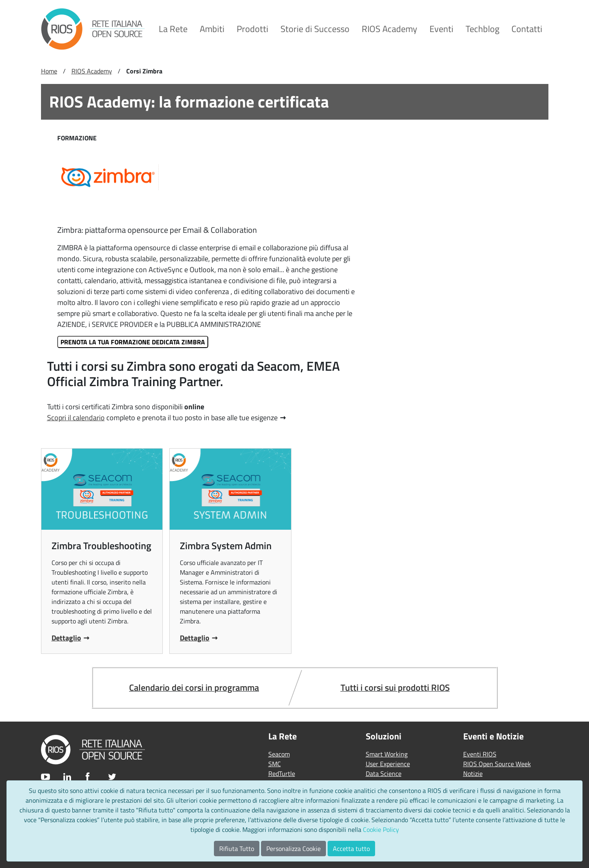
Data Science (384, 773)
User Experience (388, 764)
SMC (275, 764)
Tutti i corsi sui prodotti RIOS (395, 688)
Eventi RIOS (480, 754)
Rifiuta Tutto (237, 849)
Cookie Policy (381, 829)
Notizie (473, 773)
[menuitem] (173, 29)
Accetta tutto (351, 849)
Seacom (279, 754)
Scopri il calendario (76, 418)
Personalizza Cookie (293, 849)
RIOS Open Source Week (497, 764)
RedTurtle (282, 773)
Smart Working (387, 754)
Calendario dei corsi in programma (194, 688)
